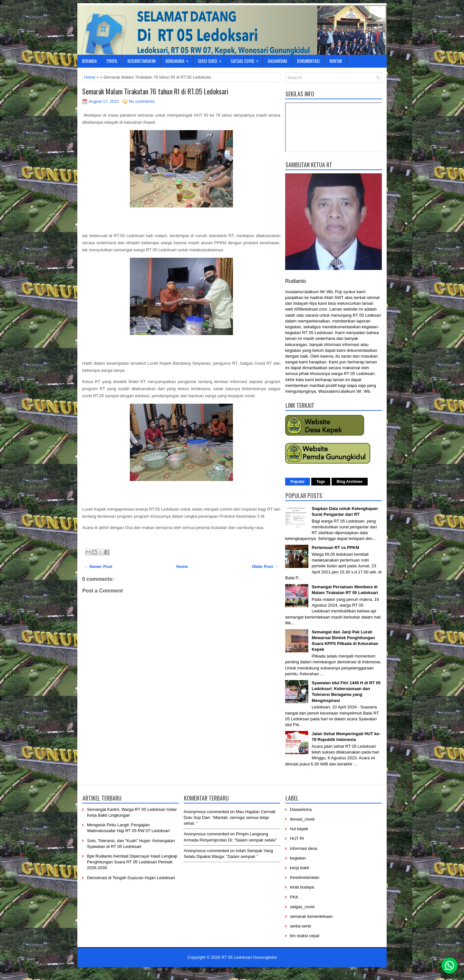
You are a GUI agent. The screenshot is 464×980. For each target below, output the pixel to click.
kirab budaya (302, 887)
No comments (142, 101)
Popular (298, 482)
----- (217, 973)
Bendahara (179, 59)
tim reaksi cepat (305, 936)
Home (90, 77)
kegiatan (298, 858)
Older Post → (265, 567)
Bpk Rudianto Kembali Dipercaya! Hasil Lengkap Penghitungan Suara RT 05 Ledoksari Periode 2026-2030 (132, 862)
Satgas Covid (247, 59)
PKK (294, 897)
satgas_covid (302, 907)
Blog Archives (350, 482)
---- (201, 973)
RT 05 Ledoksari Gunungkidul (249, 957)
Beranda (89, 61)
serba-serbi (300, 926)
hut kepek (299, 829)
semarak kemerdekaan (311, 916)
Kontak (336, 61)
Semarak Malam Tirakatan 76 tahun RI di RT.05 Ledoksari (155, 91)
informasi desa (304, 848)
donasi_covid (302, 819)
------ (236, 973)
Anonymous (195, 812)
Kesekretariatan (142, 61)
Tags (321, 482)
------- (263, 973)
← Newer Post (98, 567)
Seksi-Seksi (212, 59)
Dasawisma (277, 61)
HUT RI (297, 838)
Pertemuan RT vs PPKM (335, 548)
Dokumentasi (308, 61)
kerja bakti (300, 868)
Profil (112, 61)
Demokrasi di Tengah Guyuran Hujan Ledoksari (131, 878)
